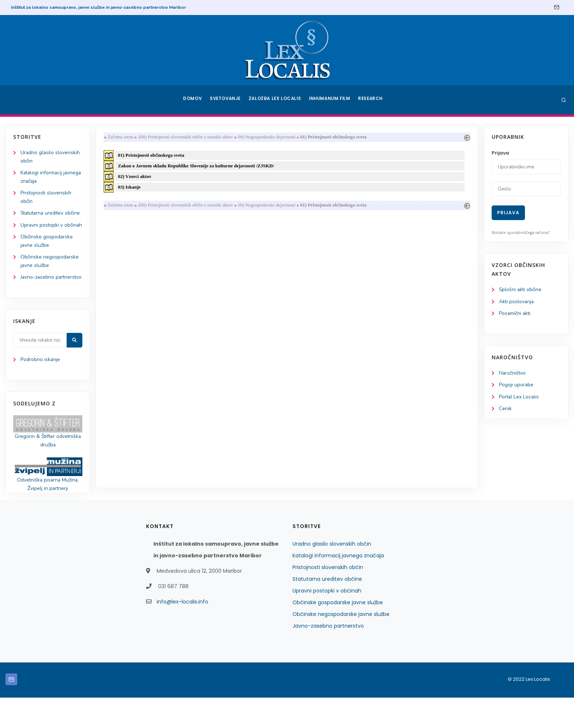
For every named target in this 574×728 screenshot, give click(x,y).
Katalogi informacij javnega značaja (338, 586)
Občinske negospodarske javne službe (341, 645)
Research (372, 100)
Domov (192, 100)
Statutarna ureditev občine (327, 609)
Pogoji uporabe (516, 386)
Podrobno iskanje (40, 389)
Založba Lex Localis (276, 100)
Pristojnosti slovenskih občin (328, 598)
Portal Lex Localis (519, 398)
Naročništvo (513, 374)
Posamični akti (515, 314)
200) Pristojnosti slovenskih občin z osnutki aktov (187, 137)
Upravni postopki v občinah (327, 621)
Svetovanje (226, 100)
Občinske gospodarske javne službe (338, 633)
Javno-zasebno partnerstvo (328, 656)
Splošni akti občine (521, 290)
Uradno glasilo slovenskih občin (332, 574)
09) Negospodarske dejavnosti (268, 137)
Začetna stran (122, 137)
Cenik (505, 410)
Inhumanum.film (330, 100)
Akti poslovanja (517, 302)
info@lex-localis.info (182, 632)
